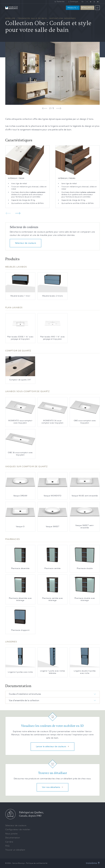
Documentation (13, 838)
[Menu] (97, 8)
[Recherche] (59, 2)
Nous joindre (11, 834)
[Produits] (73, 8)
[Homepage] (11, 8)
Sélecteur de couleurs (26, 243)
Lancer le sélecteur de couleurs (52, 747)
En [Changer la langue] (83, 2)
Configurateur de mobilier (18, 830)
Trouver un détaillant (15, 850)
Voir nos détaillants (52, 787)
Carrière (9, 842)
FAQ (7, 846)
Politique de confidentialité (37, 863)
